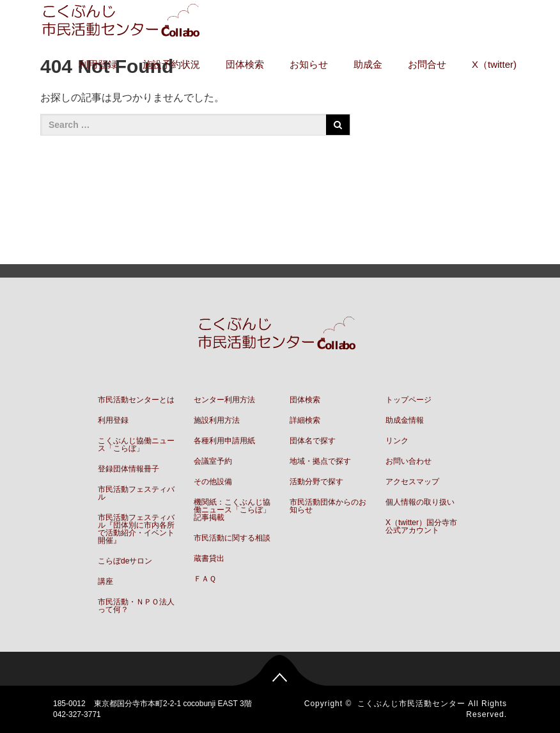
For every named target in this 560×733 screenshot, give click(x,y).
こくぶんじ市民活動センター (411, 704)
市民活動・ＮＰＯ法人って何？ (136, 606)
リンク (397, 441)
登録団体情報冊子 (128, 469)
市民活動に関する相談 (232, 538)
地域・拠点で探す (320, 461)
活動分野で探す (316, 482)
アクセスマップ (412, 482)
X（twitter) (494, 64)
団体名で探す (313, 441)
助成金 (368, 64)
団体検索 (245, 64)
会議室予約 (213, 461)
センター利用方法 (224, 400)
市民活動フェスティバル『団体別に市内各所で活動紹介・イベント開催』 (136, 529)
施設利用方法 (217, 420)
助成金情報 (405, 420)
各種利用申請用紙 (224, 441)
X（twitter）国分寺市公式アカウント (421, 526)
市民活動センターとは (136, 400)
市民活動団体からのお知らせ (328, 506)
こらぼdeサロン (125, 561)
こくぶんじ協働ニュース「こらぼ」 (136, 445)
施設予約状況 (171, 64)
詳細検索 (305, 420)
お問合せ (427, 64)
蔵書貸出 (209, 558)
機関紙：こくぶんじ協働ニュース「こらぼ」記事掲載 (232, 510)
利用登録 (98, 64)
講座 (105, 581)
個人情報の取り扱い (420, 502)
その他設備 (213, 482)
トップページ (408, 400)
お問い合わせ (408, 461)
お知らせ (309, 64)
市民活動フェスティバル (136, 493)
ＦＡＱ (205, 579)
